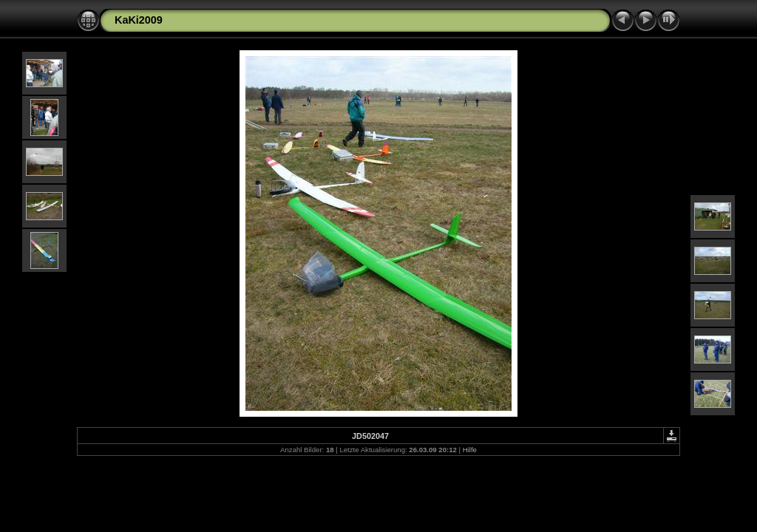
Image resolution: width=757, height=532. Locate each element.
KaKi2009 (139, 20)
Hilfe (470, 450)
